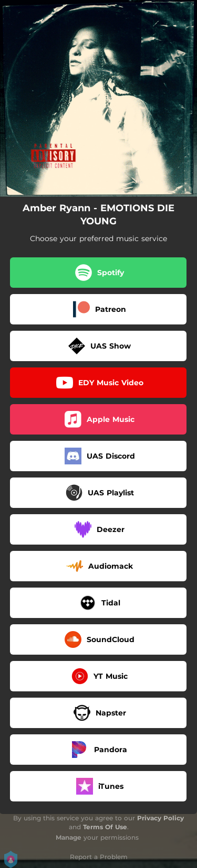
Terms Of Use (105, 827)
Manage (69, 837)
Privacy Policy (160, 818)
